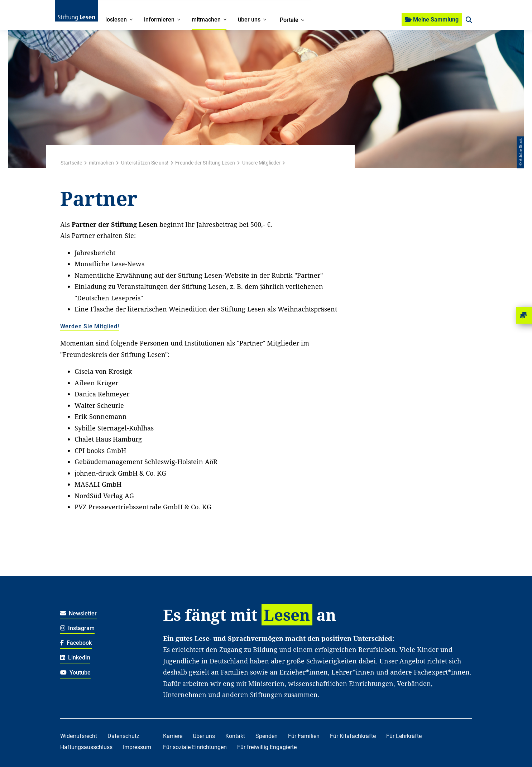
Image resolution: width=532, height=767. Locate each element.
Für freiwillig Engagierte (267, 747)
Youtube (76, 673)
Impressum (137, 747)
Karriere (173, 736)
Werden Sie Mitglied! (90, 327)
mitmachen (101, 163)
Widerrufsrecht (79, 736)
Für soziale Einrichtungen (195, 747)
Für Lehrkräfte (404, 736)
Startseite (71, 163)
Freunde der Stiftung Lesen (205, 163)
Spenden (267, 736)
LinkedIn (75, 658)
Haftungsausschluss (86, 747)
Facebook (76, 643)
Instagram (78, 628)
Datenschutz (123, 736)
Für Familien (304, 736)
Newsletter (79, 613)
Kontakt (235, 736)
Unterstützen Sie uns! (145, 163)
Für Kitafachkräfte (353, 736)
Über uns (204, 736)
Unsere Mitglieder (261, 163)
